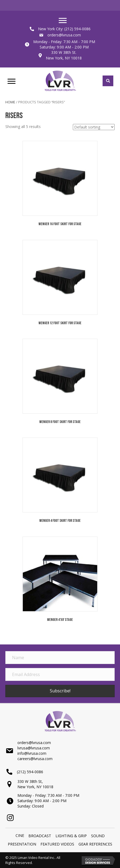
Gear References (95, 844)
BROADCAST (40, 836)
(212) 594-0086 (77, 29)
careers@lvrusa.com (35, 759)
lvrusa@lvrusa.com (34, 748)
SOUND (98, 836)
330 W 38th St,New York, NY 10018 (35, 784)
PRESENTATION (22, 844)
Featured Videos (57, 844)
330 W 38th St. (64, 52)
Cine (20, 835)
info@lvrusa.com (32, 753)
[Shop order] (94, 127)
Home (10, 102)
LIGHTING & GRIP (71, 836)
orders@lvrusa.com (64, 35)
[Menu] (63, 21)
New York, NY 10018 (64, 58)
